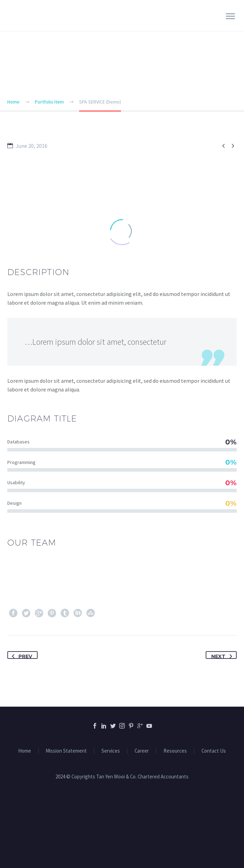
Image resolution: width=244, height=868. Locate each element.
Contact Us (214, 751)
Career (142, 751)
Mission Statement (66, 751)
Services (111, 751)
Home (25, 751)
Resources (175, 751)
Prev (21, 655)
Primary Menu (230, 16)
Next (223, 655)
